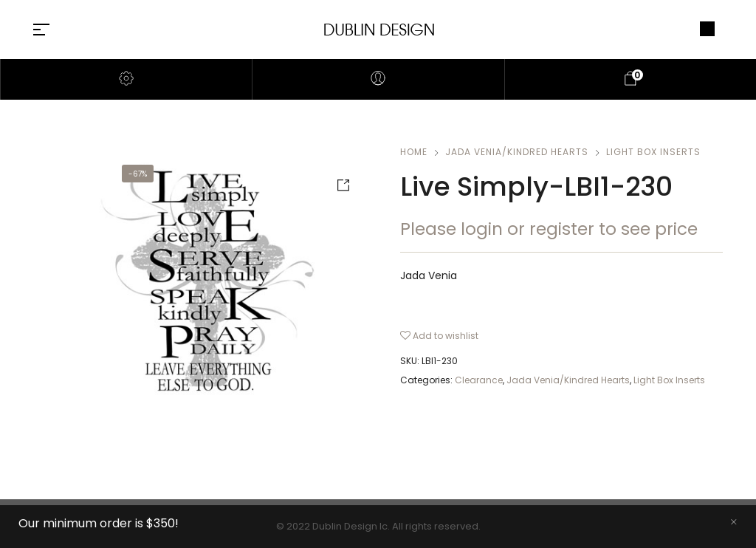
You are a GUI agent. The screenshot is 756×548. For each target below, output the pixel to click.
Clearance (479, 380)
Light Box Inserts (653, 152)
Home (414, 152)
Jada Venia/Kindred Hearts (517, 152)
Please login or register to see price (549, 229)
